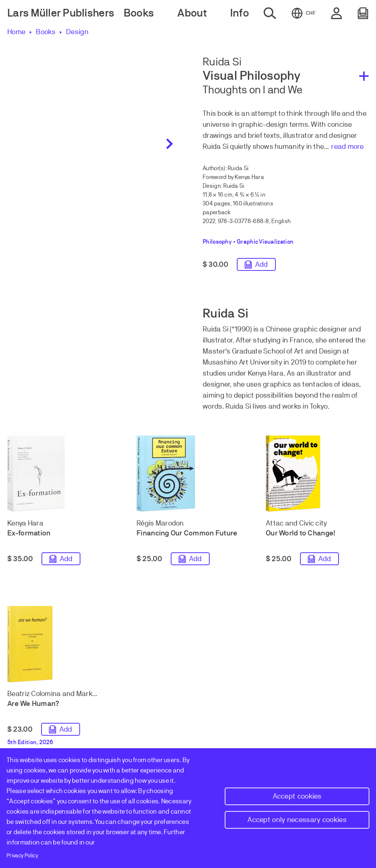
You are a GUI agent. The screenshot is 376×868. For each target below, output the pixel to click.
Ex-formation (29, 535)
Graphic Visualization (265, 242)
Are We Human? (33, 705)
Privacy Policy (22, 856)
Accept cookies (297, 796)
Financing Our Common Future (187, 535)
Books (46, 32)
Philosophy (217, 242)
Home (16, 32)
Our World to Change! (301, 535)
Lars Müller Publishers (61, 13)
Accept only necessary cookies (297, 820)
